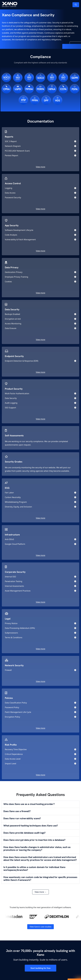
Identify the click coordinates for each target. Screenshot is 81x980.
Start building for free (41, 968)
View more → (40, 892)
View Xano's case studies (40, 927)
